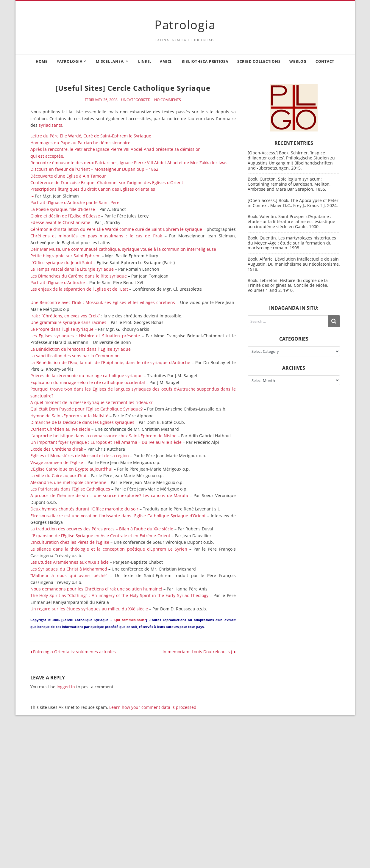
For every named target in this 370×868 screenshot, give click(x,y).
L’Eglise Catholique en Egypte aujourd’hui (72, 469)
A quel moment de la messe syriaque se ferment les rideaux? (91, 402)
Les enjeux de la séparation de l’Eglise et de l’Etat (79, 289)
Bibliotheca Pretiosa (205, 61)
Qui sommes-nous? (130, 620)
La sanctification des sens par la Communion (75, 356)
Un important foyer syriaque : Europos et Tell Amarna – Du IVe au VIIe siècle (106, 442)
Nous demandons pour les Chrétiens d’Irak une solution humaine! (96, 589)
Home (42, 61)
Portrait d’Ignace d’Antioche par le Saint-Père (75, 202)
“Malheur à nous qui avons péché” (69, 575)
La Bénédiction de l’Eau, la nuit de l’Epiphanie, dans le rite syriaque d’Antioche (110, 362)
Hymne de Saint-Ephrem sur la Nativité (69, 416)
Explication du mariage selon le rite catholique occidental (88, 382)
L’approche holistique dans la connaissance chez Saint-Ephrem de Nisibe (103, 436)
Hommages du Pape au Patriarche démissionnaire (80, 143)
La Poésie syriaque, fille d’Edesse (63, 209)
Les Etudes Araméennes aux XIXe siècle (70, 562)
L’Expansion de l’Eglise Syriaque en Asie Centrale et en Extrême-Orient (100, 536)
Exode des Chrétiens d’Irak (57, 449)
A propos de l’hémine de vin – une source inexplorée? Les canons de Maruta (109, 495)
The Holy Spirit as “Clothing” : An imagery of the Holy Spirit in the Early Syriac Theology (119, 595)
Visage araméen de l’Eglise (57, 462)
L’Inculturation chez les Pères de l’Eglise (70, 542)
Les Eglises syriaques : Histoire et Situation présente (85, 336)
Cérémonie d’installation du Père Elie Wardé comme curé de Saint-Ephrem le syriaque (116, 229)
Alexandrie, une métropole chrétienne (68, 482)
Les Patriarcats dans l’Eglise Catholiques (70, 489)
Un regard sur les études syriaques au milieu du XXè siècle (89, 609)
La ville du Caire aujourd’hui (58, 475)
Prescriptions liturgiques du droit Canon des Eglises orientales (93, 189)
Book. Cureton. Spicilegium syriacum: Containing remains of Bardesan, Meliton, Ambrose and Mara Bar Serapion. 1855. (289, 184)
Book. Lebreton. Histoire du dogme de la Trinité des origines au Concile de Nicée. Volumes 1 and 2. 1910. (288, 285)
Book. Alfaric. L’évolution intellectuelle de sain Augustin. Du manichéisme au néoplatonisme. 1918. (294, 264)
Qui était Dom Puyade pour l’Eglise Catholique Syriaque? (86, 409)
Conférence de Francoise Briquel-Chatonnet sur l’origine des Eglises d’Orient (107, 182)
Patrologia (185, 25)
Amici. (166, 61)
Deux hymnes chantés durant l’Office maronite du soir (84, 509)
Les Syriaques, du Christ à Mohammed (69, 569)
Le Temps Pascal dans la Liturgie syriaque (72, 269)
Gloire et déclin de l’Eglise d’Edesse (65, 216)
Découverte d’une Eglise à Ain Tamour (68, 176)
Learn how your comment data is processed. (153, 707)
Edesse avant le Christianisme (60, 222)
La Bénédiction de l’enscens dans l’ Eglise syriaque (81, 349)
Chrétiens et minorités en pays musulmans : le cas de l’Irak (96, 236)
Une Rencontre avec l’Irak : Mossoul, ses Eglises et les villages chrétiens (103, 302)
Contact (325, 61)
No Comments (168, 100)
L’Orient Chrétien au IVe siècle (60, 429)
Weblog (298, 61)
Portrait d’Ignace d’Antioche (58, 282)
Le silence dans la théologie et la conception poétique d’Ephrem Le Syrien (109, 549)
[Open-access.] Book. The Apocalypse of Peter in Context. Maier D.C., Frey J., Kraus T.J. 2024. (293, 203)
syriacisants (50, 125)
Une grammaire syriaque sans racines (68, 322)
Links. (145, 61)
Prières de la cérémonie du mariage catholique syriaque (86, 376)
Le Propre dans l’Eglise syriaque (62, 329)
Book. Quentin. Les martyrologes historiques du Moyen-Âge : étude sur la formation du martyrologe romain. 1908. (292, 243)
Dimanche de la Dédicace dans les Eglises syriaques (82, 422)
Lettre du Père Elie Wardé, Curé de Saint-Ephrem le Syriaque (91, 136)
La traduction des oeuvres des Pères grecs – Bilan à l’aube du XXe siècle (102, 529)
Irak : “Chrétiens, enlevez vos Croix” (65, 316)
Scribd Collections (259, 61)
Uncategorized (136, 100)
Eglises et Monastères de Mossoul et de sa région (80, 456)
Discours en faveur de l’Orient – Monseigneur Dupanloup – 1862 (94, 169)
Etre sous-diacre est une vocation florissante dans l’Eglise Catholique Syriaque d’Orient (118, 516)
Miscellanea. (110, 61)
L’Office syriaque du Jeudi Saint (61, 263)
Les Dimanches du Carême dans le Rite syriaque (79, 276)
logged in (66, 687)
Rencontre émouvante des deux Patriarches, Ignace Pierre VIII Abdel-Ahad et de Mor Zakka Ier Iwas (129, 163)
